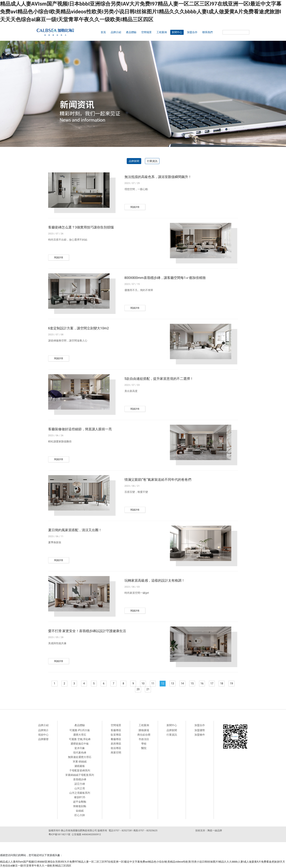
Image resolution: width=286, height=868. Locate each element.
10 (148, 684)
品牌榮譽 (43, 739)
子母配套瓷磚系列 (80, 771)
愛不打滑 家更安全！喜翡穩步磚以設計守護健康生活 (87, 631)
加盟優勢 (200, 730)
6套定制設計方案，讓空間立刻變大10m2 (79, 328)
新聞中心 (177, 32)
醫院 (144, 748)
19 (133, 690)
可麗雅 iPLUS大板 (80, 730)
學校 (144, 744)
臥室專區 (116, 735)
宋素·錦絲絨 (80, 762)
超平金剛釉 (80, 802)
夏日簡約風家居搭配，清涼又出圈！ (75, 530)
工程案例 (162, 32)
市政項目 (144, 739)
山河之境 (80, 788)
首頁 (103, 32)
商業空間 (116, 753)
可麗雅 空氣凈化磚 (80, 739)
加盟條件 (200, 735)
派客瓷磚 (200, 838)
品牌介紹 (116, 32)
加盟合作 (192, 32)
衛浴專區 (116, 748)
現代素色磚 (80, 753)
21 (153, 690)
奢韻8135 (80, 797)
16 (210, 684)
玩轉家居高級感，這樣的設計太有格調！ (155, 580)
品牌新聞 (134, 161)
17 (221, 684)
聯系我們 (207, 32)
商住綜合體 (144, 735)
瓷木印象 (80, 748)
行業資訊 (152, 161)
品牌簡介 (43, 730)
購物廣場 (144, 730)
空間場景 (146, 32)
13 (179, 684)
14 (189, 684)
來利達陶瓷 (222, 838)
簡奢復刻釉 (80, 806)
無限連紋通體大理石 (80, 757)
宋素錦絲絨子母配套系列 (80, 775)
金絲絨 (80, 811)
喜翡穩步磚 (80, 780)
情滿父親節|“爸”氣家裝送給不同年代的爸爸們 (158, 480)
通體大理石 (80, 735)
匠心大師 (80, 815)
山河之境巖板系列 (80, 793)
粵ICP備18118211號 (60, 835)
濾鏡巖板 (80, 766)
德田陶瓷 (210, 838)
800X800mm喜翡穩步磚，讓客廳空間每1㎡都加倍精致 (165, 278)
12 (169, 684)
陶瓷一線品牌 (215, 831)
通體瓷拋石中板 (80, 744)
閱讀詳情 (135, 207)
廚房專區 (116, 744)
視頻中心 (43, 735)
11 (159, 684)
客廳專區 (116, 730)
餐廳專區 (116, 739)
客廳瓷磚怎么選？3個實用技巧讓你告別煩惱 (81, 227)
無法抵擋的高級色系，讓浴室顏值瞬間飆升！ (158, 177)
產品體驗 (131, 32)
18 (231, 684)
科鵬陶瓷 (233, 838)
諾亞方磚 (80, 784)
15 (200, 684)
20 (143, 690)
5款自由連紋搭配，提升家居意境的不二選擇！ (159, 379)
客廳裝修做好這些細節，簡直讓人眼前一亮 (80, 429)
